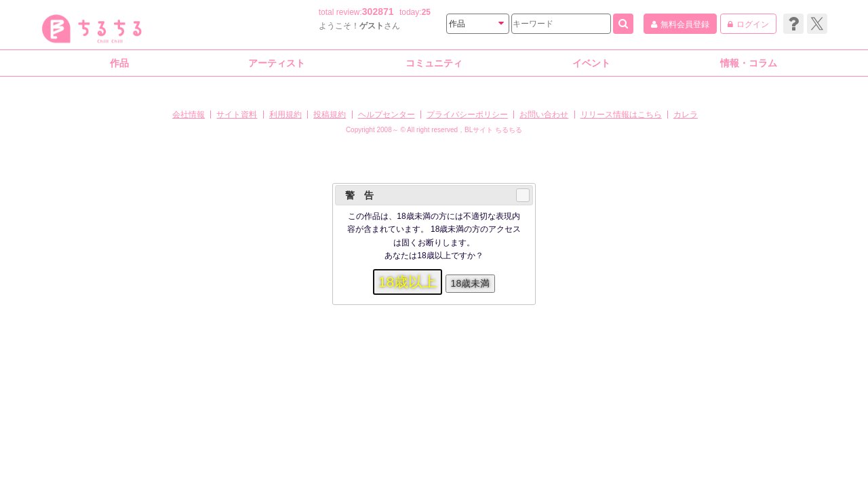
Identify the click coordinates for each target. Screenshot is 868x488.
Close (522, 195)
